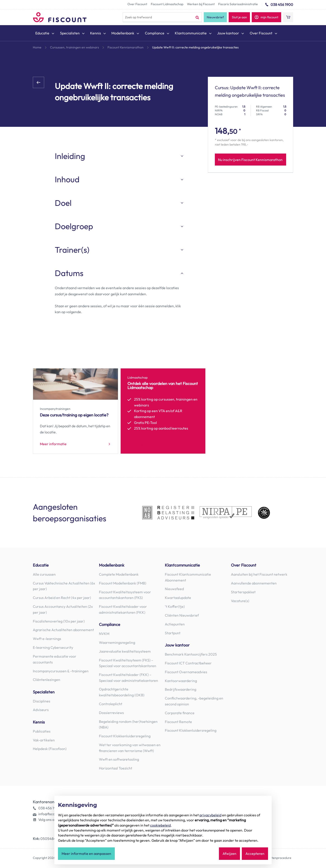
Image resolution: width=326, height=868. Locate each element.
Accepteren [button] (255, 854)
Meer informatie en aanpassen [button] (86, 854)
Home (37, 47)
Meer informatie (53, 444)
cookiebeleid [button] (160, 825)
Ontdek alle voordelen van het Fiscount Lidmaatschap (163, 386)
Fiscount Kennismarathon (126, 47)
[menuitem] (45, 34)
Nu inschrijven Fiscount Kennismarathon (250, 160)
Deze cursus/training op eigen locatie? (74, 415)
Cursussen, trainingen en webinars (74, 47)
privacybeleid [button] (210, 815)
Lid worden (136, 444)
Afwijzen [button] (229, 854)
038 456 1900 (282, 5)
